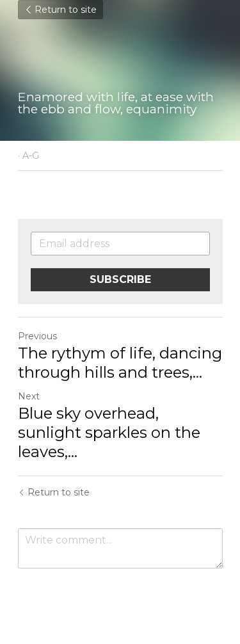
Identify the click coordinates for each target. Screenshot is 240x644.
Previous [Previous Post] (37, 336)
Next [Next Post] (29, 396)
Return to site (60, 10)
